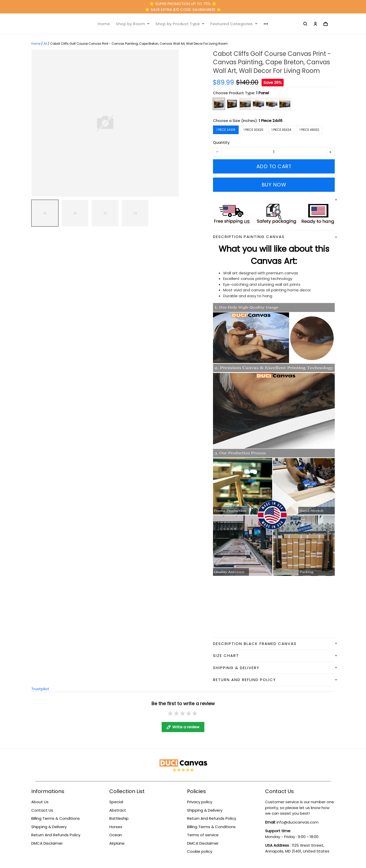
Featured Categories (234, 24)
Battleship (119, 818)
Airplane (117, 843)
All (45, 44)
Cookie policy (200, 851)
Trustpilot (40, 689)
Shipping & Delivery (49, 827)
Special (116, 802)
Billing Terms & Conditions (56, 818)
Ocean (116, 835)
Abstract (118, 810)
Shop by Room (133, 24)
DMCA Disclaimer (47, 843)
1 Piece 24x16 (271, 121)
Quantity (221, 142)
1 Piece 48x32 (309, 130)
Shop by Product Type (180, 24)
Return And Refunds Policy (56, 835)
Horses (116, 827)
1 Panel (263, 93)
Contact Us (42, 810)
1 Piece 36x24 (281, 130)
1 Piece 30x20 (253, 130)
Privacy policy (200, 802)
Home (104, 24)
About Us (40, 802)
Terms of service (203, 835)
